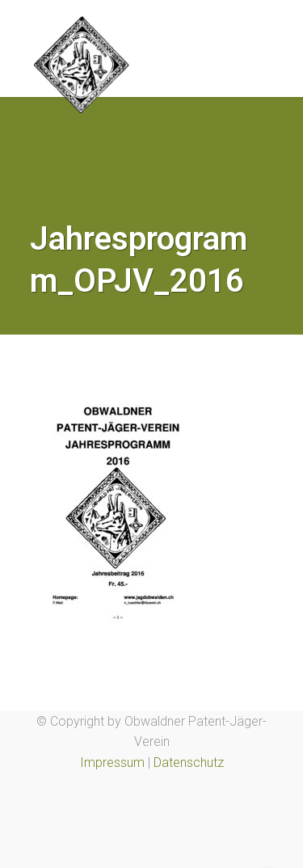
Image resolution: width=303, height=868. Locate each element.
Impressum (112, 763)
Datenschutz (189, 763)
